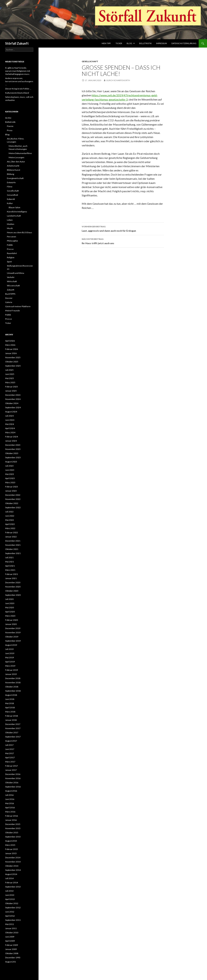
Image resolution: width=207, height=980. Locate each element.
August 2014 (11, 874)
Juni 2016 (10, 799)
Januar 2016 (11, 820)
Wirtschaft (12, 281)
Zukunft (11, 290)
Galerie (9, 302)
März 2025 (10, 382)
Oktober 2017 (12, 732)
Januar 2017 (11, 770)
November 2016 (13, 778)
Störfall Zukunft (17, 43)
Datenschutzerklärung (184, 43)
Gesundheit (12, 195)
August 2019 (11, 645)
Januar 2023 (11, 491)
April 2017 (10, 757)
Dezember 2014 (13, 857)
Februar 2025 (12, 387)
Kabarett (11, 199)
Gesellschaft (90, 61)
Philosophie (12, 241)
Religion (11, 257)
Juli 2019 (9, 649)
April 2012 (10, 916)
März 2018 (10, 712)
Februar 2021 (12, 574)
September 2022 (13, 507)
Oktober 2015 (12, 832)
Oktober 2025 (12, 362)
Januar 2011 (11, 928)
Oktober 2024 (12, 403)
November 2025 (13, 357)
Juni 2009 (10, 937)
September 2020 (13, 595)
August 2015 (11, 841)
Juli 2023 (9, 466)
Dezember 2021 (13, 541)
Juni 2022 (10, 516)
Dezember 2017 (13, 724)
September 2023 (13, 457)
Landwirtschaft (14, 216)
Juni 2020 (10, 603)
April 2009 (10, 941)
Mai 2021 (10, 562)
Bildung (10, 174)
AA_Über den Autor (16, 162)
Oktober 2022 (12, 503)
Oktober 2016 (12, 782)
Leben (10, 220)
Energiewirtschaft (15, 178)
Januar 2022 (11, 537)
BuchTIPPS (10, 294)
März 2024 (10, 432)
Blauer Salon (14, 207)
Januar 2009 (11, 949)
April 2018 (10, 707)
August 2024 (11, 412)
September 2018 (13, 691)
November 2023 (13, 449)
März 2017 (10, 762)
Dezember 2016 (13, 774)
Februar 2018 (12, 716)
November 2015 (13, 828)
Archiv (8, 118)
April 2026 (10, 341)
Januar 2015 (11, 853)
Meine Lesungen (16, 157)
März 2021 (10, 570)
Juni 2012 (10, 912)
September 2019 (13, 641)
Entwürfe (11, 182)
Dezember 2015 (13, 824)
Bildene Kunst (14, 170)
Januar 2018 (11, 720)
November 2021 (13, 545)
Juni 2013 (10, 895)
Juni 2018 (10, 699)
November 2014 (13, 862)
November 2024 (13, 399)
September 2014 (13, 870)
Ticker (119, 43)
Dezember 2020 (13, 582)
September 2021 (13, 553)
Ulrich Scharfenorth (118, 80)
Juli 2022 (9, 512)
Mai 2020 (10, 607)
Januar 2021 (11, 578)
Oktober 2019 (12, 637)
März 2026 (10, 345)
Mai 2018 (10, 703)
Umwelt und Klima (16, 273)
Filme (10, 187)
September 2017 (13, 737)
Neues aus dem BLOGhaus (20, 232)
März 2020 (10, 616)
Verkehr (11, 277)
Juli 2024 (9, 416)
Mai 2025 (10, 378)
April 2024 (10, 428)
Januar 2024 (11, 441)
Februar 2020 (12, 620)
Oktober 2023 (12, 453)
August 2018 (11, 695)
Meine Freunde (12, 311)
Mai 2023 (10, 474)
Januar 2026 (11, 353)
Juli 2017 (9, 745)
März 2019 (10, 666)
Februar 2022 (12, 532)
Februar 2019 (12, 670)
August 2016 (11, 791)
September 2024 (13, 407)
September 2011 (13, 920)
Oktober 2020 (12, 591)
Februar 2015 (12, 849)
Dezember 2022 (13, 495)
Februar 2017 (12, 766)
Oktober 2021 (12, 549)
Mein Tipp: (106, 43)
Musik (10, 228)
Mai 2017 (10, 753)
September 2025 (13, 366)
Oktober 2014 (12, 866)
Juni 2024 (10, 420)
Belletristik (145, 43)
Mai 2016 (10, 803)
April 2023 (10, 478)
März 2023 (10, 482)
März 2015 (10, 845)
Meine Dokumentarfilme (20, 153)
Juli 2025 (9, 370)
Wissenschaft (13, 286)
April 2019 (10, 662)
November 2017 (13, 728)
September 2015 (13, 837)
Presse (10, 249)
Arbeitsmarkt (13, 166)
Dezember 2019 (13, 628)
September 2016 (13, 787)
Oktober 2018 (12, 687)
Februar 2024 (12, 437)
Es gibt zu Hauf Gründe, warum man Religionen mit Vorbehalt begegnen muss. (18, 71)
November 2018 (13, 682)
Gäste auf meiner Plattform (18, 306)
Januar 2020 (11, 624)
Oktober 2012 (12, 903)
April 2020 (10, 612)
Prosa (10, 130)
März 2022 (10, 528)
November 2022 (13, 499)
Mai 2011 (10, 924)
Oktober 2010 (12, 933)
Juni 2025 (10, 374)
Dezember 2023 (13, 445)
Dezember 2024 (13, 395)
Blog (129, 43)
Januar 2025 (11, 391)
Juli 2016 (9, 795)
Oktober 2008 (12, 953)
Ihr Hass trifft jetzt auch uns (123, 241)
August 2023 (11, 462)
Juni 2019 (10, 653)
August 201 (10, 962)
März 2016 (10, 812)
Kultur (10, 203)
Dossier (9, 298)
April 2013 (10, 899)
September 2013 (13, 887)
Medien (11, 224)
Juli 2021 (9, 557)
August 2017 (11, 741)
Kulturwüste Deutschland (17, 93)
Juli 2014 (9, 878)
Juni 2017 (10, 749)
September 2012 (13, 908)
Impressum (162, 43)
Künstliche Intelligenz (17, 212)
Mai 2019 (10, 657)
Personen (12, 237)
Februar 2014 (12, 883)
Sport (9, 262)
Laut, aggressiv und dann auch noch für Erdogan (123, 228)
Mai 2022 (10, 520)
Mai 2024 (10, 424)
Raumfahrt (12, 253)
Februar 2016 (12, 816)
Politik (10, 245)
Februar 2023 (12, 487)
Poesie (10, 126)
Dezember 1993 (13, 958)
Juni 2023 (10, 470)
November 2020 (13, 587)
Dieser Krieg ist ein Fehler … (18, 89)
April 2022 (10, 524)
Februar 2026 (12, 349)
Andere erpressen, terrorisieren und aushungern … (19, 81)
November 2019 (13, 632)
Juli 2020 (9, 599)
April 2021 (10, 566)
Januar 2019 (11, 674)
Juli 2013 (9, 891)
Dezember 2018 (13, 678)
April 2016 (10, 807)
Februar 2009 (12, 945)
